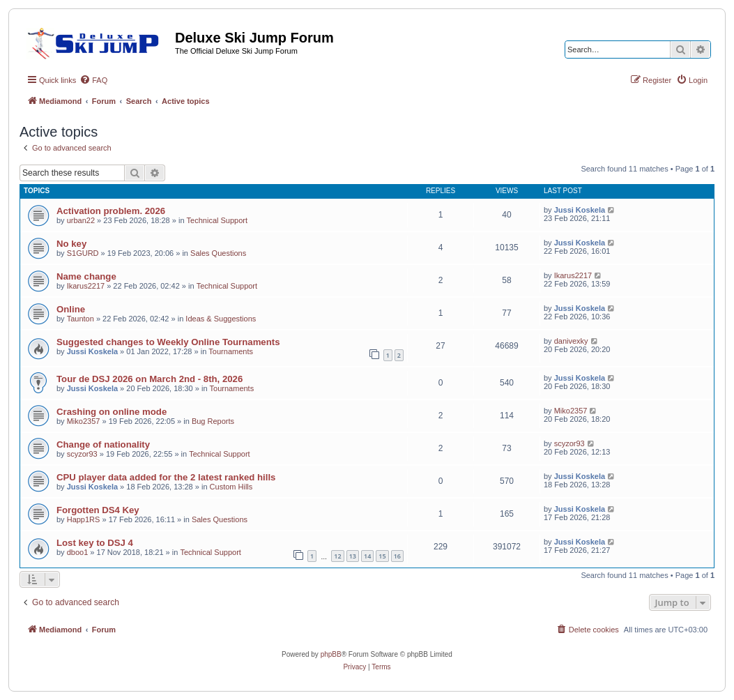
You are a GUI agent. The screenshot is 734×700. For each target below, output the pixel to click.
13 (353, 556)
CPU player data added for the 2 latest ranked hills (166, 477)
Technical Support (217, 220)
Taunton (81, 319)
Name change (86, 276)
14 (367, 556)
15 (382, 556)
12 (337, 556)
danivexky (571, 341)
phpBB (331, 654)
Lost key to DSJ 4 (95, 543)
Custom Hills (231, 487)
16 (397, 556)
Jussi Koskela (580, 210)
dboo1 (78, 552)
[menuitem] (93, 80)
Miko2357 (84, 421)
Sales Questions (218, 253)
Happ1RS (84, 519)
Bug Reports (213, 421)
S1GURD (83, 253)
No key (71, 244)
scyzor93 (82, 454)
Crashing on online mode (112, 412)
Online (71, 309)
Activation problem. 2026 (111, 211)
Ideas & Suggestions (221, 319)
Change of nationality (103, 444)
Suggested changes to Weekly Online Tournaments (168, 342)
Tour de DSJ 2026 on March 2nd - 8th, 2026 (150, 379)
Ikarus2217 (86, 286)
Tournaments (231, 351)
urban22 (81, 220)
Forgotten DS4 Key (98, 510)
